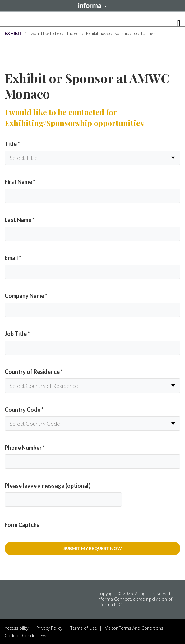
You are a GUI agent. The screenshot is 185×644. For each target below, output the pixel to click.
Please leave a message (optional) (48, 486)
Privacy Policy (49, 628)
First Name (20, 182)
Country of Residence (34, 372)
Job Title (17, 334)
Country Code (24, 410)
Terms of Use (84, 628)
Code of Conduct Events (29, 635)
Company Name (26, 296)
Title (12, 144)
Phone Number (25, 448)
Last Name (20, 220)
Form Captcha (22, 525)
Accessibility (16, 628)
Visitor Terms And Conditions (134, 628)
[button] (92, 6)
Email (13, 258)
